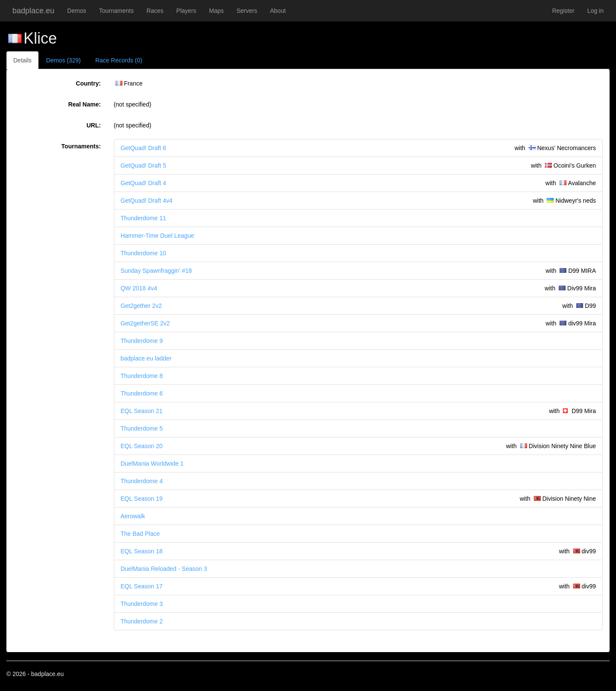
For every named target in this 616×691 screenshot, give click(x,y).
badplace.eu (33, 11)
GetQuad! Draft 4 (144, 183)
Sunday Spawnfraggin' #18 (156, 271)
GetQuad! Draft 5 (144, 165)
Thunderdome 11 (144, 218)
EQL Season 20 (142, 446)
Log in (595, 11)
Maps (216, 11)
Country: (88, 83)
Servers (247, 11)
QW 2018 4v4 (139, 288)
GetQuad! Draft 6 (144, 148)
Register (563, 11)
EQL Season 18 (142, 551)
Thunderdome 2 (142, 621)
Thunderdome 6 (142, 393)
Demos (77, 11)
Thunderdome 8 (142, 376)
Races (155, 11)
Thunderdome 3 (142, 604)
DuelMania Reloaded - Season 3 (164, 569)
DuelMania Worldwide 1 (152, 464)
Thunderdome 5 (142, 428)
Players (186, 11)
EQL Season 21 (142, 411)
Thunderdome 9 (142, 341)
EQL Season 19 (142, 499)
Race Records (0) (119, 60)
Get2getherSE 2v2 (145, 323)
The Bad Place (140, 534)
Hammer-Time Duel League (157, 236)
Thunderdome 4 (142, 481)
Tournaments (116, 11)
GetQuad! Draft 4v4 (147, 201)
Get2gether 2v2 (141, 306)
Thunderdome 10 (144, 253)
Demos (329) (64, 60)
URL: (93, 125)
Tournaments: (81, 146)
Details (22, 60)
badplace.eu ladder (146, 358)
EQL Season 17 (142, 586)
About (278, 11)
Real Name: (84, 104)
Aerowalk (133, 516)
